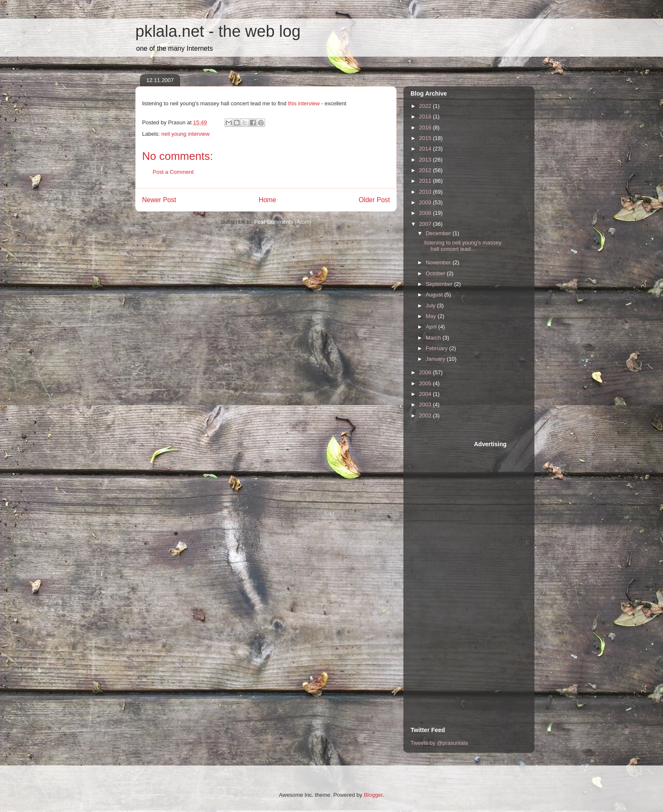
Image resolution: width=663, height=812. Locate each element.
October (436, 273)
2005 (426, 383)
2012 (426, 170)
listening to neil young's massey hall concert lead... (463, 246)
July (431, 306)
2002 (426, 416)
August (435, 295)
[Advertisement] (444, 567)
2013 (426, 160)
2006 (426, 372)
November (439, 262)
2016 (426, 128)
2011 (426, 181)
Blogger (373, 795)
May (432, 316)
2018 (426, 117)
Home (268, 200)
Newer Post (159, 200)
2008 (426, 213)
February (438, 348)
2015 (426, 138)
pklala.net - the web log (218, 31)
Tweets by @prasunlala (439, 743)
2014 (426, 149)
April (432, 327)
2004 (426, 394)
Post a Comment (173, 172)
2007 (426, 224)
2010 (426, 192)
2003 (426, 405)
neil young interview (186, 134)
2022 (426, 106)
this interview (304, 103)
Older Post (374, 200)
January (436, 359)
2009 (426, 202)
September (440, 284)
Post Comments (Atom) (283, 222)
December (439, 233)
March (434, 338)
